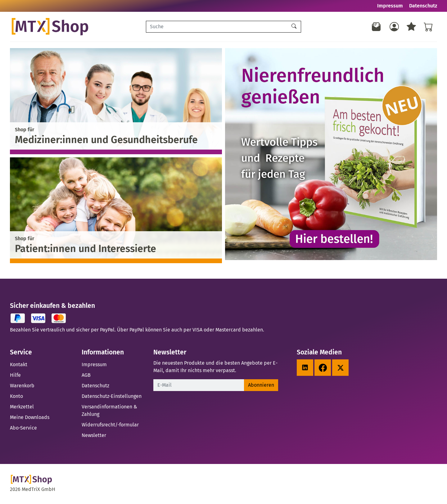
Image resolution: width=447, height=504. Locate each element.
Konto (16, 396)
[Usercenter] (394, 27)
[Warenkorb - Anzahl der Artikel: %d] (428, 27)
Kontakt (19, 364)
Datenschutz (423, 6)
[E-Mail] (199, 385)
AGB (86, 375)
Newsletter (94, 435)
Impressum (390, 6)
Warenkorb (22, 386)
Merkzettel (22, 407)
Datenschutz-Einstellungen (112, 396)
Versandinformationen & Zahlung (109, 410)
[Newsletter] (377, 27)
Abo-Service (23, 428)
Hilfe (15, 375)
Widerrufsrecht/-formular (110, 425)
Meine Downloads (30, 417)
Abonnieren (261, 385)
